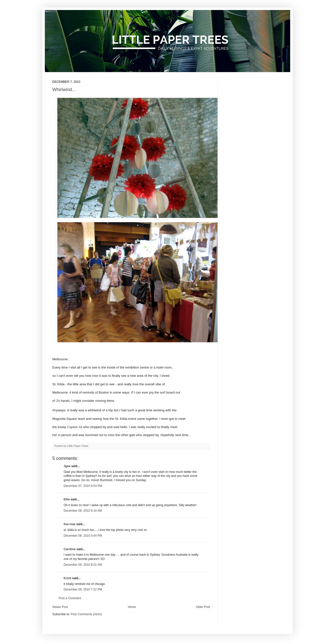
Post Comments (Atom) (86, 614)
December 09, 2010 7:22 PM (83, 589)
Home (132, 607)
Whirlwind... (64, 90)
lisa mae (69, 524)
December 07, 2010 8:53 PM (83, 486)
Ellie (67, 499)
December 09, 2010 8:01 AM (83, 564)
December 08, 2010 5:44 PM (83, 535)
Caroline (70, 549)
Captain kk (75, 427)
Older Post (203, 607)
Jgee (67, 466)
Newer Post (60, 607)
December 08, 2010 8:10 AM (83, 511)
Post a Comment (70, 598)
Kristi (68, 578)
